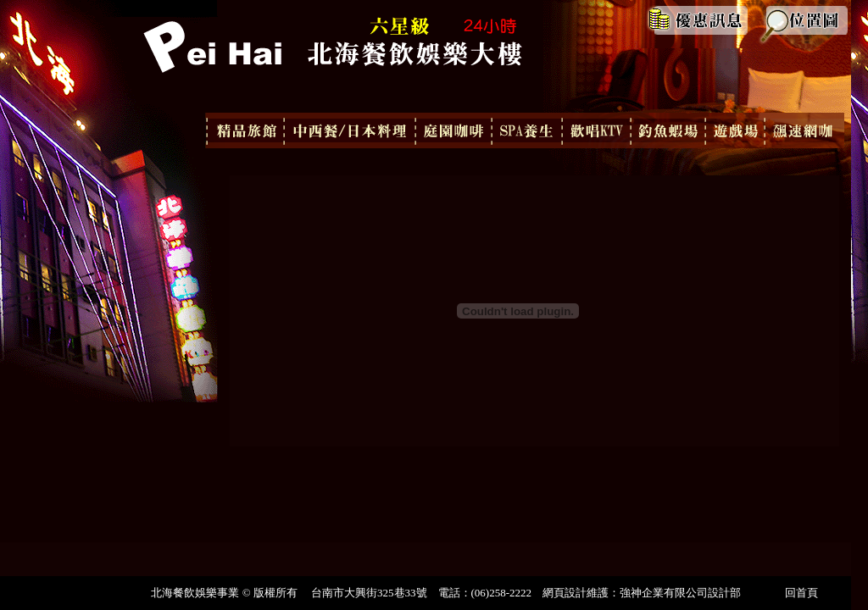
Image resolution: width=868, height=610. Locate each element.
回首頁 (801, 593)
